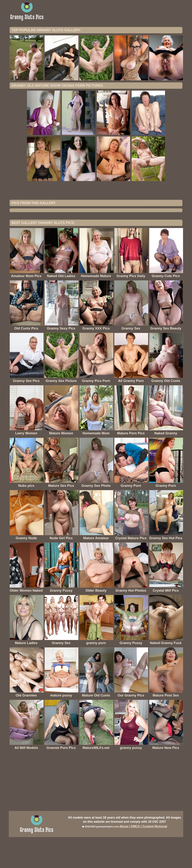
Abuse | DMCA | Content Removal (143, 857)
